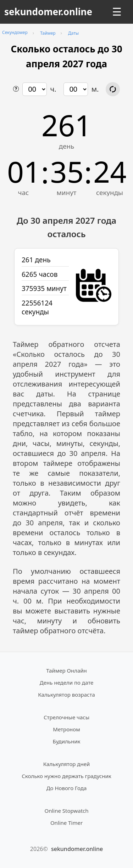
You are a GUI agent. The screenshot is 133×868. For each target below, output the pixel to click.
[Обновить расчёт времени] (113, 89)
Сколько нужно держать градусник (66, 776)
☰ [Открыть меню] (117, 12)
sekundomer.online (48, 12)
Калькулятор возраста (66, 695)
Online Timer (66, 823)
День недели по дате (67, 683)
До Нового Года (67, 788)
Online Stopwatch (66, 811)
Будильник (67, 741)
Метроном (66, 729)
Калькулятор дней (67, 764)
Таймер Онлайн (66, 670)
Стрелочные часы (66, 717)
